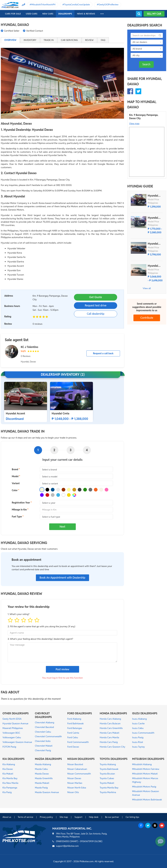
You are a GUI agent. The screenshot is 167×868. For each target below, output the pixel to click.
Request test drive (96, 305)
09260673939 (87, 841)
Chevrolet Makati (44, 746)
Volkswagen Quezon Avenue (17, 742)
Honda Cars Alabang (110, 719)
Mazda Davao (42, 774)
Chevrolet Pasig (43, 750)
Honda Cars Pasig (109, 742)
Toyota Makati (107, 783)
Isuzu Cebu (138, 728)
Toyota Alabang (108, 764)
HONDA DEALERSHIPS (113, 713)
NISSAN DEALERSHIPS (81, 759)
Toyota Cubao (107, 778)
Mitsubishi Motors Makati (145, 774)
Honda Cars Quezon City (112, 747)
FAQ (103, 40)
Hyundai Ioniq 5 (153, 266)
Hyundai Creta (60, 413)
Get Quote (96, 297)
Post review (62, 669)
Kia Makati (8, 774)
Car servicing (69, 40)
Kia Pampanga (10, 788)
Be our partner (112, 817)
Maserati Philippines (13, 728)
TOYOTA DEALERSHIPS (114, 759)
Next (62, 527)
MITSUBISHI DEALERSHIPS (148, 759)
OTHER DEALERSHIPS (16, 713)
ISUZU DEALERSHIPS (145, 713)
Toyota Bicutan (107, 774)
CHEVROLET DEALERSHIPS (43, 715)
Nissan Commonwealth (79, 774)
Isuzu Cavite (138, 723)
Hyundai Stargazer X (155, 196)
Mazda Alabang (43, 764)
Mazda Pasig (41, 788)
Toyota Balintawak (109, 769)
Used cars (31, 14)
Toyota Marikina (108, 792)
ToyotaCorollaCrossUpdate (77, 5)
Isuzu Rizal (138, 742)
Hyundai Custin (153, 218)
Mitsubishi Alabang (142, 764)
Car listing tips (132, 817)
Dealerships (65, 14)
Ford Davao (73, 747)
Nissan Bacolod (75, 764)
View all (147, 288)
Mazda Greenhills (44, 778)
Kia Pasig (7, 792)
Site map (64, 817)
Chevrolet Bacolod (44, 727)
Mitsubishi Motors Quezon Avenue (146, 793)
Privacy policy (46, 817)
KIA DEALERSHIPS (14, 759)
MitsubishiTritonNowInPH (43, 5)
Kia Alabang (9, 764)
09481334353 (63, 841)
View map (134, 123)
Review (89, 40)
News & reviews (86, 14)
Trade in (49, 40)
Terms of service (26, 817)
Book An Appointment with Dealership (62, 578)
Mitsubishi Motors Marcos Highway (145, 780)
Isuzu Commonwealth (143, 733)
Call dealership (96, 314)
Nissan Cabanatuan (77, 769)
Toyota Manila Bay (109, 788)
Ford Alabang (74, 719)
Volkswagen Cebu (12, 737)
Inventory (30, 40)
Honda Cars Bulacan (110, 723)
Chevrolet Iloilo (43, 741)
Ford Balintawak (76, 723)
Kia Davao (8, 769)
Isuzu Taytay (138, 747)
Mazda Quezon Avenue (47, 792)
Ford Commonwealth (78, 742)
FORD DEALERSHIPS (80, 713)
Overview (10, 40)
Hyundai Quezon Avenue (15, 723)
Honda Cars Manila (109, 737)
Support (78, 817)
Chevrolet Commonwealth (48, 736)
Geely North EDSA (12, 719)
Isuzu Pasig (138, 737)
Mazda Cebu (41, 769)
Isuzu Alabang (139, 719)
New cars (48, 14)
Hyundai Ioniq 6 (153, 244)
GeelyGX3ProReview (109, 5)
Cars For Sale (13, 14)
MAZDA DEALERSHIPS (48, 759)
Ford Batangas (75, 728)
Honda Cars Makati (109, 733)
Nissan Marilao (75, 783)
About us (7, 817)
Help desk (94, 817)
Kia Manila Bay (10, 778)
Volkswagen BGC (11, 733)
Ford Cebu (73, 737)
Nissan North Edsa (77, 788)
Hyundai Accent (15, 413)
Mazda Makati (42, 783)
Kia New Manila (10, 783)
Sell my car (154, 14)
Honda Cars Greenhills (111, 728)
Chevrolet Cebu (43, 732)
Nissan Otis (73, 792)
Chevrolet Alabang (45, 722)
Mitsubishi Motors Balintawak (147, 800)
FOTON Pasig (9, 747)
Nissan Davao (74, 778)
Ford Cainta (73, 733)
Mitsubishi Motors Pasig (144, 787)
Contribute (147, 318)
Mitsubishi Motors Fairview (146, 769)
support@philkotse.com (67, 846)
